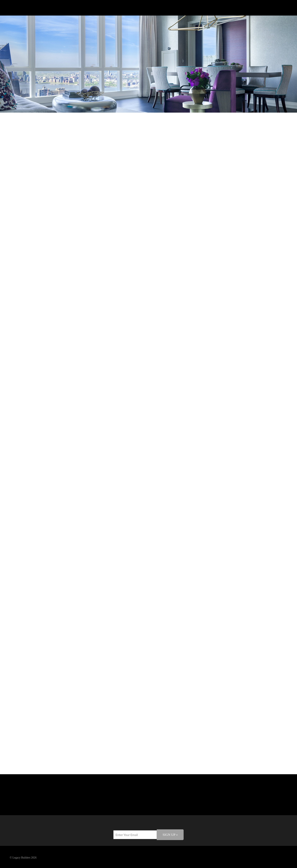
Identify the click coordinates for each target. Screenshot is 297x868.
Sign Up (170, 835)
